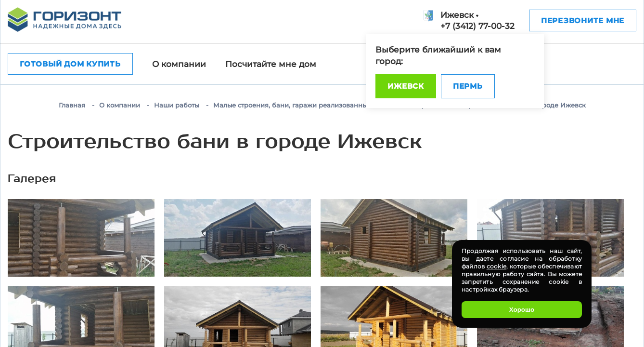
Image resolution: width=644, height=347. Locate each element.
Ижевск (406, 86)
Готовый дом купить (70, 64)
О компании (179, 64)
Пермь (468, 86)
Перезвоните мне (583, 20)
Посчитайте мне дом (271, 64)
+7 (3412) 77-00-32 (477, 26)
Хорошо (522, 310)
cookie (496, 266)
